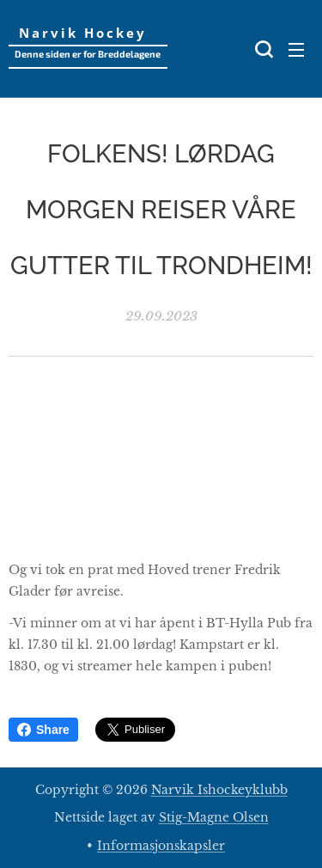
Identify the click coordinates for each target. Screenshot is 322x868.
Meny (296, 50)
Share (43, 730)
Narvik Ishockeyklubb (219, 790)
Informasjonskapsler (161, 846)
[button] (262, 49)
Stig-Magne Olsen (214, 817)
